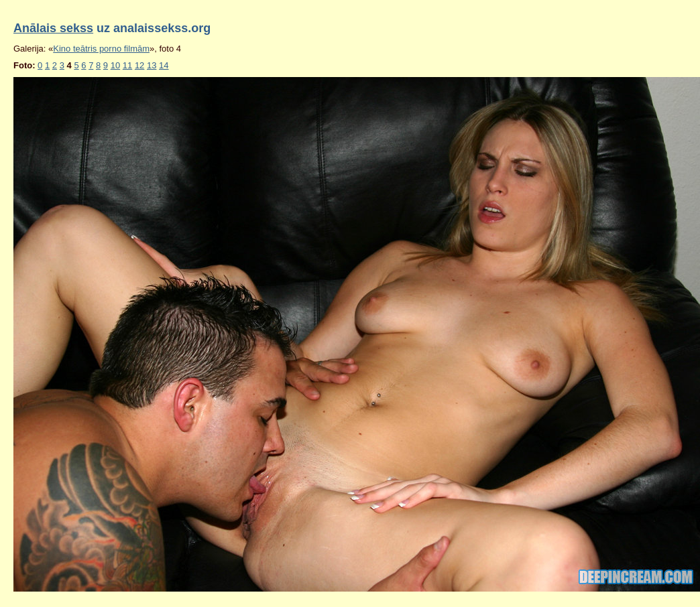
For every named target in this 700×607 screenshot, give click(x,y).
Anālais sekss (53, 28)
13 (152, 65)
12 (139, 65)
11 (127, 65)
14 (164, 65)
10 (115, 65)
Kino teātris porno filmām (101, 49)
